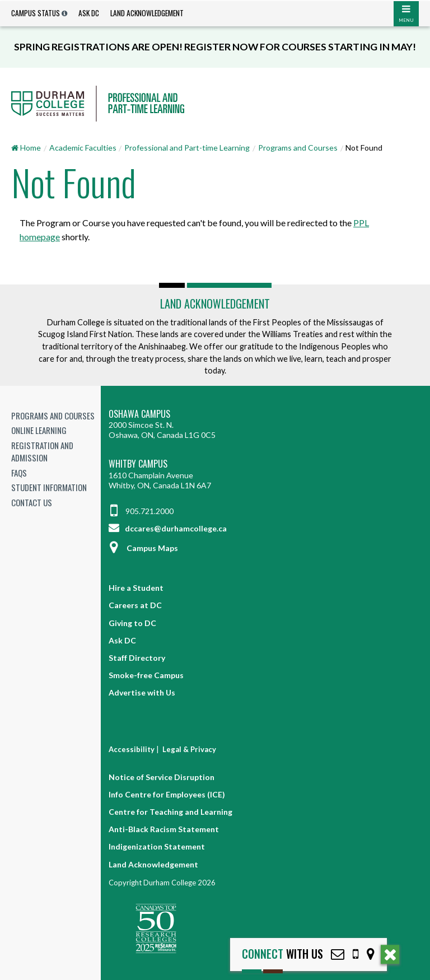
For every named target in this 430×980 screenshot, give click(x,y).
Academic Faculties (83, 148)
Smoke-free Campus (146, 675)
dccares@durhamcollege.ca (168, 528)
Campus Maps (143, 548)
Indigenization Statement (157, 846)
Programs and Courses (298, 148)
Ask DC (89, 13)
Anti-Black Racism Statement (164, 829)
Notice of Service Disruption (162, 777)
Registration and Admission (42, 452)
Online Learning (39, 430)
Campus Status (36, 13)
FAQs (19, 473)
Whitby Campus (138, 464)
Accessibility (132, 749)
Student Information (49, 487)
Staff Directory (137, 658)
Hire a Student (136, 588)
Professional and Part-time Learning (187, 148)
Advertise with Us (142, 692)
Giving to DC (132, 623)
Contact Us (32, 502)
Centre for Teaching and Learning (170, 812)
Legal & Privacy (189, 749)
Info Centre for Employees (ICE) (167, 794)
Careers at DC (135, 605)
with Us (282, 954)
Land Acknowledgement (147, 13)
